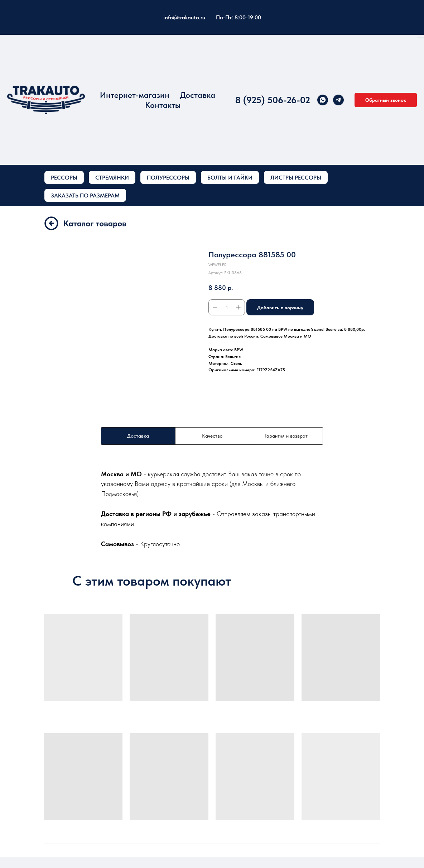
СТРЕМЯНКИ (112, 178)
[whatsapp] (323, 100)
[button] (386, 100)
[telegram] (338, 100)
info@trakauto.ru (184, 17)
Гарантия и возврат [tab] (286, 436)
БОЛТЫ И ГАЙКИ (230, 178)
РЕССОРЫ (64, 178)
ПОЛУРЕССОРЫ (168, 178)
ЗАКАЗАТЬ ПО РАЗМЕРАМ (85, 195)
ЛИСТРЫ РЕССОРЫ (296, 178)
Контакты (163, 105)
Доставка (198, 95)
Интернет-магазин (135, 95)
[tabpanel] (212, 509)
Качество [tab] (212, 436)
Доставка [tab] (138, 436)
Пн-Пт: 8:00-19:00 (238, 17)
